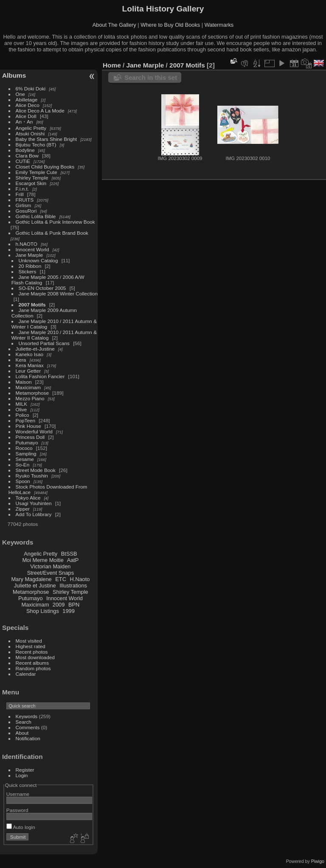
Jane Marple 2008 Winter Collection (58, 294)
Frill (20, 194)
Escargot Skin (31, 183)
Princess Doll (30, 437)
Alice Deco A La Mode (40, 111)
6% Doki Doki (31, 88)
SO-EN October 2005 (42, 288)
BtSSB (69, 554)
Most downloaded (35, 657)
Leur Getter (28, 371)
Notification (28, 738)
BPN (74, 605)
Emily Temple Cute (37, 172)
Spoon (23, 481)
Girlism (24, 205)
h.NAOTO (27, 244)
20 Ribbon (30, 266)
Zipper (23, 509)
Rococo (24, 448)
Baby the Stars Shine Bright (46, 139)
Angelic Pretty (31, 128)
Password (17, 810)
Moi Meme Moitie (43, 560)
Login (22, 775)
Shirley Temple (32, 178)
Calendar (26, 674)
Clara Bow (27, 156)
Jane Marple (30, 255)
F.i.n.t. (22, 189)
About (22, 733)
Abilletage (27, 100)
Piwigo (318, 861)
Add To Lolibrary (34, 514)
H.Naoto (80, 579)
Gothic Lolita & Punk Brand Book (52, 233)
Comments (28, 727)
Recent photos (32, 652)
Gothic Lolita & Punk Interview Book (55, 222)
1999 (68, 611)
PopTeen (25, 420)
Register (25, 770)
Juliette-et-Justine (35, 349)
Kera (21, 360)
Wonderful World (34, 431)
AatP (73, 560)
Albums (14, 75)
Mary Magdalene (31, 579)
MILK (21, 404)
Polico (22, 415)
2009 (59, 605)
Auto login (21, 827)
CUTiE (23, 161)
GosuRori (26, 211)
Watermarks (219, 25)
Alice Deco (28, 105)
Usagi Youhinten (34, 503)
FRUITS (25, 200)
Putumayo (27, 442)
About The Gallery (114, 25)
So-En (23, 465)
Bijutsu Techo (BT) (36, 145)
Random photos (33, 668)
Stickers (28, 271)
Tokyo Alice (28, 498)
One (20, 94)
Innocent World (32, 249)
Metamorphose (32, 393)
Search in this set (151, 77)
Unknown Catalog (38, 260)
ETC (61, 579)
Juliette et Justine (35, 586)
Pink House (28, 426)
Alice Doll (26, 116)
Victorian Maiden (50, 566)
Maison (24, 382)
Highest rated (31, 646)
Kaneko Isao (30, 354)
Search (24, 722)
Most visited (29, 641)
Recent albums (32, 663)
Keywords (27, 716)
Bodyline (25, 150)
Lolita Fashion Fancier (40, 376)
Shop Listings (43, 611)
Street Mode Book (36, 470)
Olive (21, 409)
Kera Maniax (30, 365)
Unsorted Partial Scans (44, 343)
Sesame (25, 459)
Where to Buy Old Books (170, 25)
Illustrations (73, 586)
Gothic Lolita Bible (36, 216)
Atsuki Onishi (30, 133)
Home (112, 65)
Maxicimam (28, 387)
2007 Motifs (32, 305)
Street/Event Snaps (51, 573)
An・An (24, 122)
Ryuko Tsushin (32, 476)
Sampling (26, 454)
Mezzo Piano (30, 398)
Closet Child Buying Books (45, 167)
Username (18, 794)
